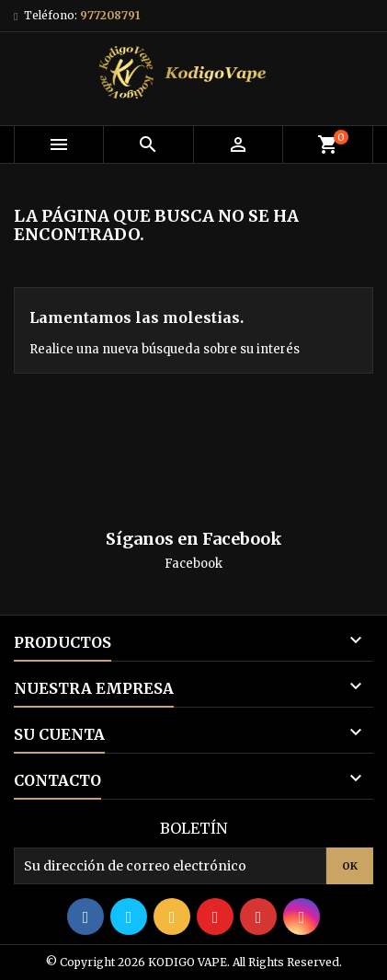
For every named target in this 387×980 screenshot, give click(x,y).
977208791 (110, 15)
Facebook (193, 564)
